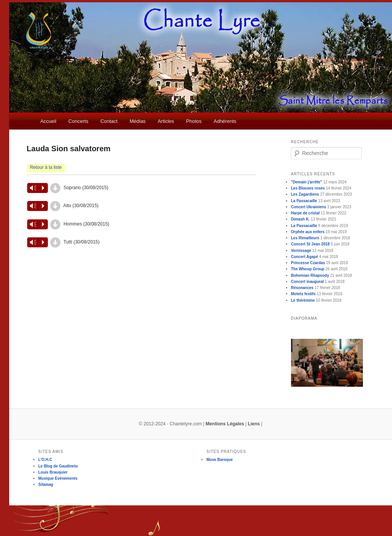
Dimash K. (300, 219)
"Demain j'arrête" (306, 182)
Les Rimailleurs (305, 238)
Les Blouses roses (308, 188)
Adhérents (225, 121)
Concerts (78, 121)
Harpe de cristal (305, 213)
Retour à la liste (46, 167)
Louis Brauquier (53, 472)
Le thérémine (303, 300)
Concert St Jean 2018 (310, 244)
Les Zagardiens (305, 194)
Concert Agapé (305, 257)
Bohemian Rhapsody (310, 275)
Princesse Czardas (308, 263)
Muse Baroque (220, 460)
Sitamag (46, 485)
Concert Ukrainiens (309, 207)
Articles (166, 121)
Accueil (48, 121)
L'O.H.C (45, 460)
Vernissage (301, 251)
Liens (254, 424)
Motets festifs (303, 294)
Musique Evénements (58, 478)
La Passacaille (304, 201)
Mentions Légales (225, 424)
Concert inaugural (307, 282)
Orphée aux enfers (308, 232)
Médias (137, 121)
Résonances (302, 288)
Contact (109, 121)
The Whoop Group (308, 269)
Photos (194, 121)
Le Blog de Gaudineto (58, 466)
